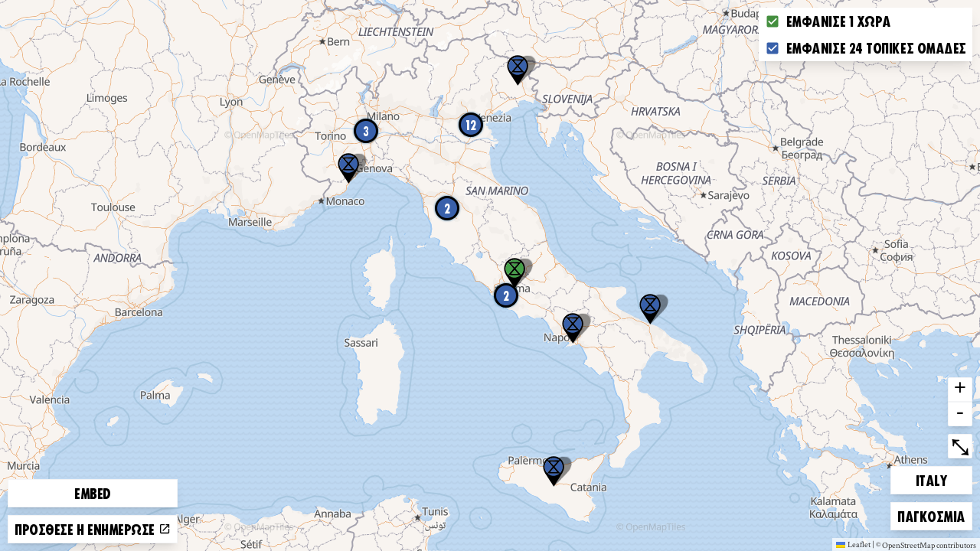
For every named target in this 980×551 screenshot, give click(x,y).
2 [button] (506, 295)
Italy (942, 478)
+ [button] (960, 390)
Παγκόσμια (931, 514)
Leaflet (853, 544)
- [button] (960, 414)
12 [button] (471, 125)
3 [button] (366, 131)
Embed (93, 493)
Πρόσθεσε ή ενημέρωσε (93, 529)
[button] (554, 471)
